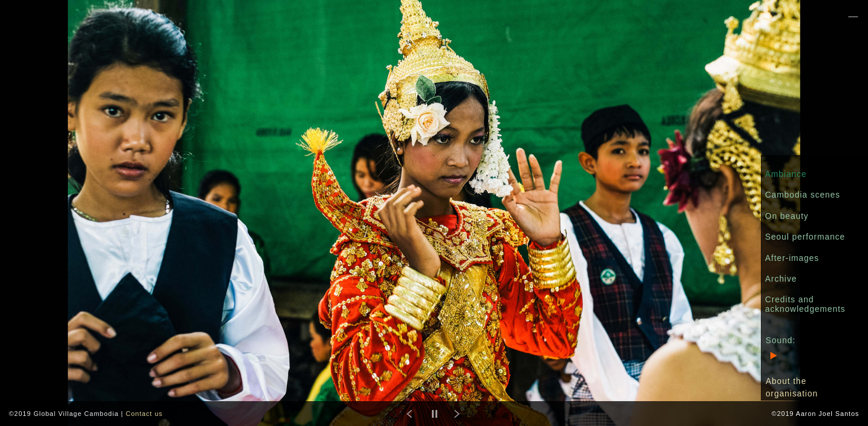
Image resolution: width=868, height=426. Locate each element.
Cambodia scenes (803, 195)
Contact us (144, 414)
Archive (781, 279)
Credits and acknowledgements (805, 304)
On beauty (787, 216)
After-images (792, 258)
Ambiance (786, 174)
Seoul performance (805, 237)
